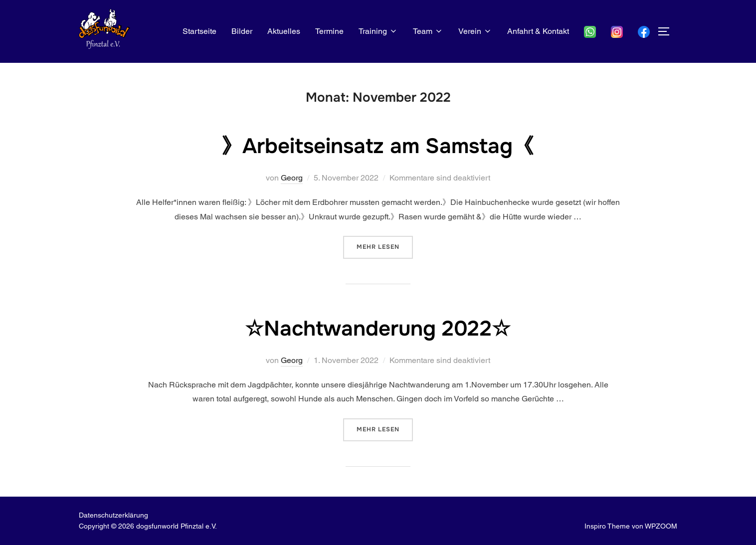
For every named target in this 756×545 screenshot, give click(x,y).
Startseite (199, 31)
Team (428, 31)
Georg (292, 178)
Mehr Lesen (385, 246)
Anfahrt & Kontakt (538, 31)
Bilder (242, 31)
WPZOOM (661, 526)
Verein (475, 31)
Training (378, 31)
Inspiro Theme (607, 526)
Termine (329, 31)
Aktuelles (284, 31)
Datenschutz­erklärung (113, 515)
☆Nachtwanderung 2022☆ (378, 329)
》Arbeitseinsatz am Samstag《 (378, 146)
